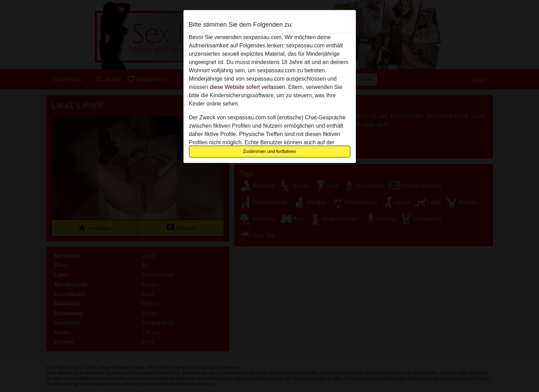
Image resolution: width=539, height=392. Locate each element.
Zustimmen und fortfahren (270, 151)
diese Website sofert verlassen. (248, 87)
